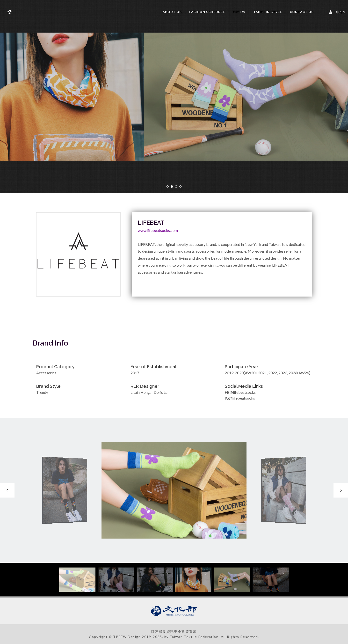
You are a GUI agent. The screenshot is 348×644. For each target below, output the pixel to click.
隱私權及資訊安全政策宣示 (174, 632)
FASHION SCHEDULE (207, 12)
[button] (167, 187)
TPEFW (239, 12)
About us (172, 12)
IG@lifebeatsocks (240, 398)
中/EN (338, 11)
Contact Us (302, 12)
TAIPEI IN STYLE (268, 12)
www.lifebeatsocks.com (158, 230)
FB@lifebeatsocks (240, 392)
